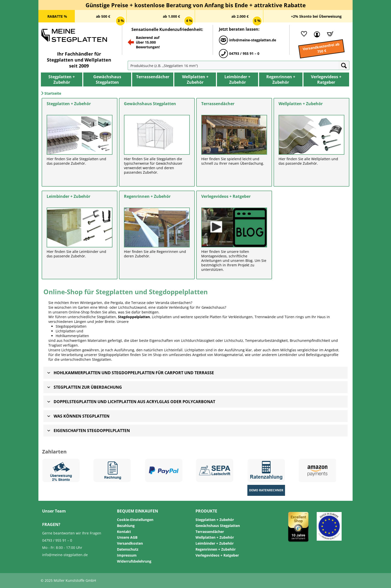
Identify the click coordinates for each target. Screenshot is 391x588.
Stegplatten (102, 359)
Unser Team (54, 511)
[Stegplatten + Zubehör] (62, 79)
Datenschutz (128, 549)
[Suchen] (344, 65)
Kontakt (124, 532)
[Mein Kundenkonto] (316, 34)
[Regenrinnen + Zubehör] (281, 79)
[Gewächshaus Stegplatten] (107, 79)
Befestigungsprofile (322, 355)
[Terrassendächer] (153, 77)
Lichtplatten (66, 331)
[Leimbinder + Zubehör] (238, 79)
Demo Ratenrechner (266, 490)
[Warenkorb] (328, 34)
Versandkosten (130, 543)
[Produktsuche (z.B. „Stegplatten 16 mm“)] (233, 65)
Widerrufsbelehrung (134, 561)
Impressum (127, 555)
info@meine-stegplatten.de (65, 555)
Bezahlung (126, 526)
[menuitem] (139, 65)
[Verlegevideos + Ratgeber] (326, 79)
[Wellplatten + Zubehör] (195, 79)
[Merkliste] (303, 34)
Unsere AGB (127, 537)
